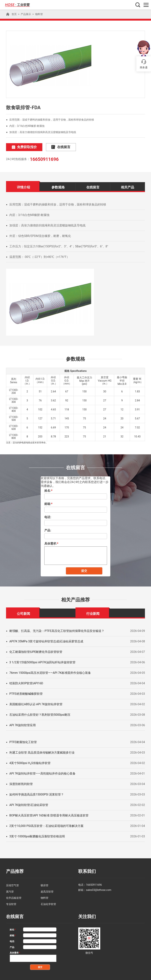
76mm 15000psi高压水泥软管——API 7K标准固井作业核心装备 (50, 672)
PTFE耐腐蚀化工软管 (23, 741)
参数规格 (58, 186)
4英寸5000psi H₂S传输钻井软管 (30, 762)
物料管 (39, 14)
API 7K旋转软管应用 (23, 724)
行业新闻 (93, 613)
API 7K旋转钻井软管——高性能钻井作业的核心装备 (42, 773)
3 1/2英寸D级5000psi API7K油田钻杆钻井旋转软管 (42, 662)
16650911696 (44, 159)
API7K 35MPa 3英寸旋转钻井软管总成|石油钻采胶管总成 (46, 641)
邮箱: (48, 503)
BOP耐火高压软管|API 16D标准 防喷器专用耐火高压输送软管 (49, 815)
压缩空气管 (12, 884)
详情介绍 (23, 186)
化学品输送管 (14, 897)
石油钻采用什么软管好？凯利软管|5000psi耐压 (40, 714)
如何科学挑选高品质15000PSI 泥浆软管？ (37, 794)
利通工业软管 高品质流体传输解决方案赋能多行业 (42, 752)
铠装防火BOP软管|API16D (26, 683)
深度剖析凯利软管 (21, 783)
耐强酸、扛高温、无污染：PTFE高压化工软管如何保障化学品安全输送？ (57, 630)
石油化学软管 (48, 903)
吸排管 (45, 884)
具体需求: (51, 543)
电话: (48, 516)
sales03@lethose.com (99, 889)
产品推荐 (14, 870)
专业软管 (11, 903)
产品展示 (26, 14)
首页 (14, 14)
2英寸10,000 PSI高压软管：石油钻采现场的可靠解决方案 (46, 825)
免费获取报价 (21, 147)
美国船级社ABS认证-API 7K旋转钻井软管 (36, 703)
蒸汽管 (10, 890)
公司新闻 (23, 613)
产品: (48, 530)
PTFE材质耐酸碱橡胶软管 (26, 693)
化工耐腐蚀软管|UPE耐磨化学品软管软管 (36, 651)
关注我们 (86, 915)
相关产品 (128, 186)
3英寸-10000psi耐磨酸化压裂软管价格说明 (37, 836)
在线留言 (53, 147)
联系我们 (86, 870)
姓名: (48, 490)
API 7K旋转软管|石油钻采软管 (29, 804)
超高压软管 (47, 890)
